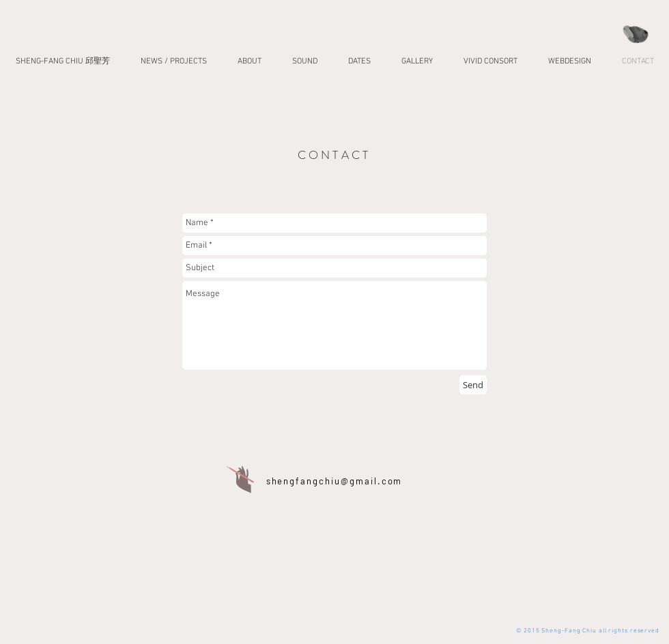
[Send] (473, 385)
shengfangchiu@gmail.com (334, 481)
